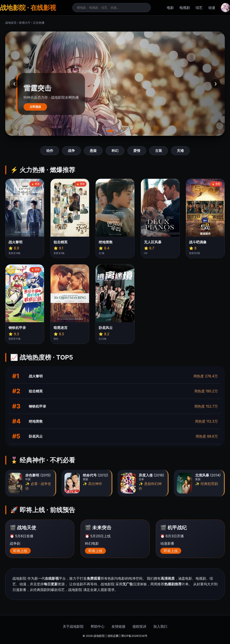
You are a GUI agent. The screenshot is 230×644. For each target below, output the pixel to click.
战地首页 (11, 23)
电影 (170, 8)
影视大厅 (25, 23)
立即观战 (35, 107)
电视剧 (185, 8)
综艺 (199, 8)
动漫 (212, 8)
